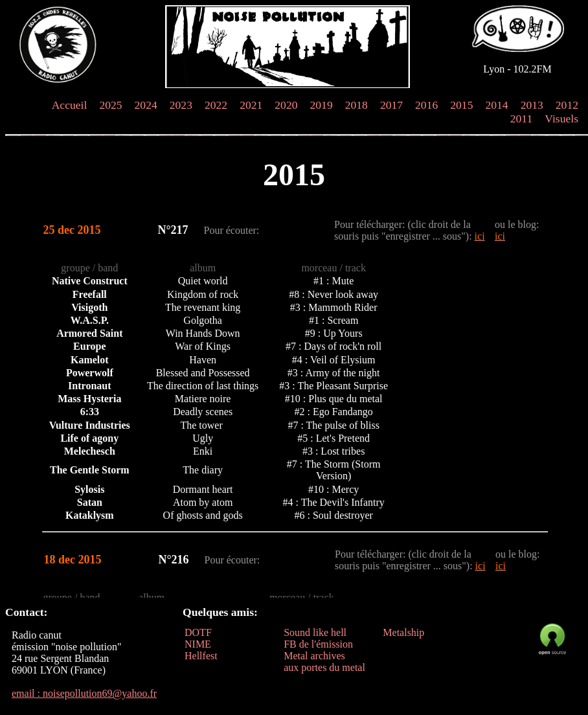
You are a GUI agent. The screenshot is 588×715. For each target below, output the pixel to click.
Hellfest (201, 656)
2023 (181, 105)
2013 (532, 105)
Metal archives (314, 656)
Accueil (70, 105)
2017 (391, 105)
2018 (356, 105)
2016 (426, 105)
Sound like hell (315, 632)
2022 (216, 105)
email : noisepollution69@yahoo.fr (84, 693)
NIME (198, 644)
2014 (496, 105)
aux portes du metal (324, 667)
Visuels (561, 119)
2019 (322, 105)
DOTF (198, 632)
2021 (251, 105)
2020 (286, 105)
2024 (146, 105)
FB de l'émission (318, 644)
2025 (110, 105)
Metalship (403, 632)
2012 (567, 105)
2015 (461, 105)
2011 (522, 119)
